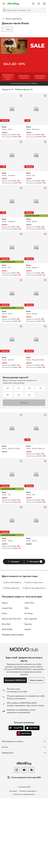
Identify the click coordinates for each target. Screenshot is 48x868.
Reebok (28, 699)
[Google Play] (16, 798)
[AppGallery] (24, 803)
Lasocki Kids (7, 678)
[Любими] (39, 4)
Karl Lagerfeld (31, 688)
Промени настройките (28, 861)
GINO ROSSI (7, 699)
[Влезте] (33, 4)
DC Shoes (29, 683)
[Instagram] (17, 840)
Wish (27, 678)
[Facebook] (31, 840)
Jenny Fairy (29, 672)
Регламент (13, 861)
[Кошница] (44, 4)
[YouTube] (24, 840)
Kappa (5, 672)
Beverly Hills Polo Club (11, 688)
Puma (4, 683)
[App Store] (32, 798)
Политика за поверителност (24, 864)
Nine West (6, 694)
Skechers (28, 694)
